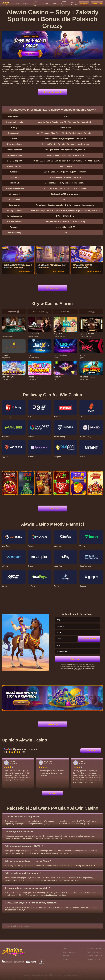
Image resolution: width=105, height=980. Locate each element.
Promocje (15, 3)
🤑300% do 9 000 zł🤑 (52, 92)
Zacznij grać (53, 508)
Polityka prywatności (95, 949)
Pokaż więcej (52, 793)
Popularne (14, 312)
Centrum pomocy (69, 952)
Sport (55, 3)
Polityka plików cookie (95, 956)
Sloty (91, 312)
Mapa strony (67, 959)
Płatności (66, 956)
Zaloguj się (84, 3)
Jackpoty (45, 3)
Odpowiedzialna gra (95, 952)
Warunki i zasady (94, 959)
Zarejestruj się (97, 3)
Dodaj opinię (91, 750)
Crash (65, 312)
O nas (65, 949)
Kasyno (26, 3)
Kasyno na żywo (40, 312)
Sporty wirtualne (74, 3)
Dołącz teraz (52, 288)
